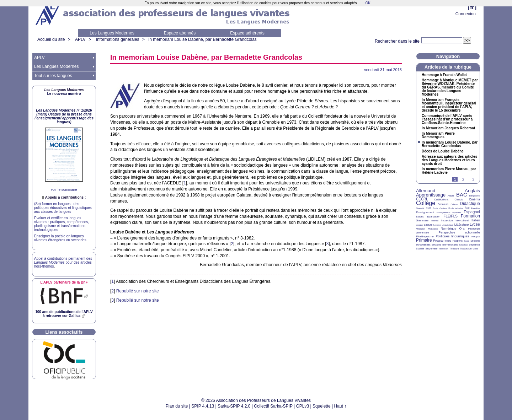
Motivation (433, 229)
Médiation (421, 229)
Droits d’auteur (440, 208)
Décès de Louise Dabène (443, 151)
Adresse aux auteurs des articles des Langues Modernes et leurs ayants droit (449, 160)
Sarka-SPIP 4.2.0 (234, 406)
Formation (470, 216)
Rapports (458, 241)
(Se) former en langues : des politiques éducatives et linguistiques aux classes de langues (63, 208)
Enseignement (425, 212)
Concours (443, 204)
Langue (420, 225)
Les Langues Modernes (112, 33)
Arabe (451, 196)
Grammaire (422, 220)
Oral (462, 228)
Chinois (459, 200)
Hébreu (435, 221)
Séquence (474, 245)
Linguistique (448, 225)
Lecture (428, 225)
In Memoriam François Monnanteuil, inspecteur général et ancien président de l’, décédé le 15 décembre (449, 105)
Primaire (424, 240)
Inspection (447, 220)
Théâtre (454, 249)
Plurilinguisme (425, 236)
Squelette (322, 406)
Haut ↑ (340, 406)
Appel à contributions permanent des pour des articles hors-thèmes (63, 262)
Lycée (475, 224)
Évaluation (434, 217)
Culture (454, 204)
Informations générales (118, 39)
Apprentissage (431, 195)
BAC (462, 195)
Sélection (463, 245)
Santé (466, 241)
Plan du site (177, 406)
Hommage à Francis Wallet (444, 75)
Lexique (437, 225)
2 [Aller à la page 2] (463, 180)
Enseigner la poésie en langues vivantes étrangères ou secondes (60, 238)
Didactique (470, 204)
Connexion (466, 14)
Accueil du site (51, 39)
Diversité (420, 208)
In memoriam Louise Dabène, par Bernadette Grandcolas (202, 39)
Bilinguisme (474, 196)
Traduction (466, 249)
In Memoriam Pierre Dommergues (438, 135)
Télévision (444, 249)
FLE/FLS (450, 216)
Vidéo (475, 249)
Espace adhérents (247, 33)
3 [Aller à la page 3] (473, 180)
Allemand (426, 191)
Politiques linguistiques (452, 236)
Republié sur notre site (138, 291)
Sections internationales (445, 245)
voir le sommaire (64, 190)
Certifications (441, 200)
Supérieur (431, 249)
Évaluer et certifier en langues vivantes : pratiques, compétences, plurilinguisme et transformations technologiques (62, 224)
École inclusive (456, 208)
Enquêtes (476, 208)
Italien (476, 220)
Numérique (448, 228)
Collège (426, 203)
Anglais (472, 191)
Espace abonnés (180, 33)
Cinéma (474, 199)
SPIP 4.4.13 (203, 406)
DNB (429, 208)
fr (472, 7)
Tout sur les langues (53, 76)
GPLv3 (303, 406)
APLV (80, 39)
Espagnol (472, 212)
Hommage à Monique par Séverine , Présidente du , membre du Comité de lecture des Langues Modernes (450, 87)
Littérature (462, 225)
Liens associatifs (64, 332)
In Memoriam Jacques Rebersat (448, 128)
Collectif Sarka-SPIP (273, 406)
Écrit (467, 208)
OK (368, 3)
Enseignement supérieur (449, 212)
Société (420, 249)
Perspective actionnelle (459, 232)
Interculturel (462, 220)
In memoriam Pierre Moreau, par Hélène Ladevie (449, 171)
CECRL (422, 199)
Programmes (442, 241)
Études (420, 217)
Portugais (476, 237)
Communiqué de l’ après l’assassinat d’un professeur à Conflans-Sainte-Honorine (447, 119)
